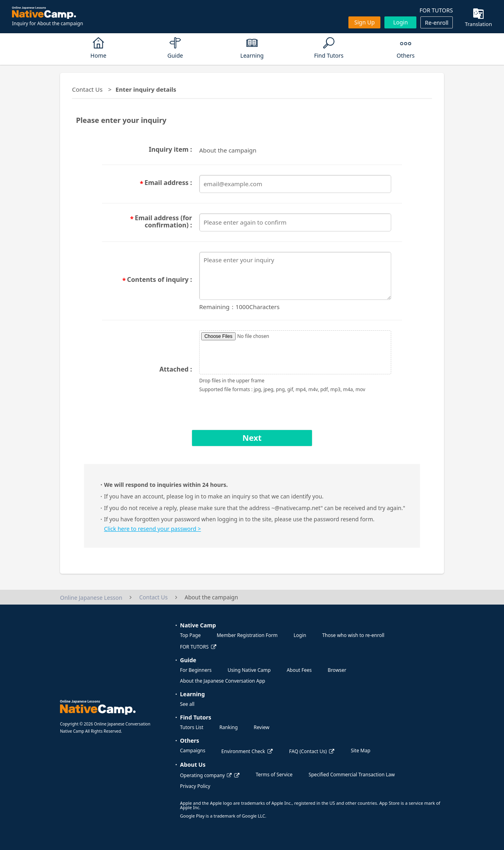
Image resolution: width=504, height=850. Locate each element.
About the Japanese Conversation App (223, 681)
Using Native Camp (249, 670)
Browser (337, 670)
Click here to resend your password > (152, 529)
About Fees (299, 670)
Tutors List (192, 727)
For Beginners (196, 670)
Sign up (365, 22)
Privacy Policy (195, 786)
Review (261, 727)
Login (401, 22)
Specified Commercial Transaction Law (352, 775)
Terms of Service (274, 775)
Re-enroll (437, 23)
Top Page (190, 635)
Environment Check (243, 751)
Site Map (361, 751)
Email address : (168, 183)
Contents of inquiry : (160, 280)
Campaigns (193, 751)
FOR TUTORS (436, 10)
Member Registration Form (247, 635)
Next (252, 438)
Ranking (228, 727)
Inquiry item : (170, 149)
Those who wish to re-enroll (353, 635)
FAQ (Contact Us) (308, 751)
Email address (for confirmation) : (163, 221)
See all (187, 704)
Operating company (206, 775)
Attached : (176, 369)
